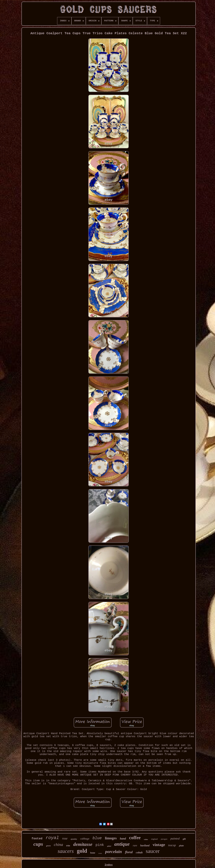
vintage (159, 845)
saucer (153, 851)
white (146, 839)
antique (122, 844)
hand (123, 839)
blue (97, 838)
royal (52, 838)
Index (109, 865)
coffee (135, 838)
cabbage (85, 839)
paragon (164, 839)
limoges (111, 838)
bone (93, 853)
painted (175, 838)
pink (100, 845)
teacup (172, 845)
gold (82, 851)
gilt (184, 839)
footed (37, 839)
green (48, 846)
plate (181, 846)
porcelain (114, 852)
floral (129, 852)
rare (135, 845)
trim (68, 846)
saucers (66, 851)
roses (100, 853)
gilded (109, 846)
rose (65, 838)
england (154, 839)
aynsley (74, 839)
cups (38, 844)
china (58, 845)
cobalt (139, 852)
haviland (145, 845)
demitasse (83, 844)
